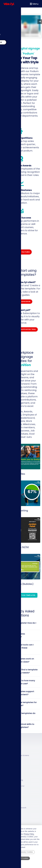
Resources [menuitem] (8, 23)
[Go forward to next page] (40, 22)
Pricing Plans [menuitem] (9, 34)
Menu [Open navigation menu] (34, 4)
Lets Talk (12, 41)
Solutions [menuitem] (8, 17)
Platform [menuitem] (8, 11)
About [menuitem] (6, 29)
